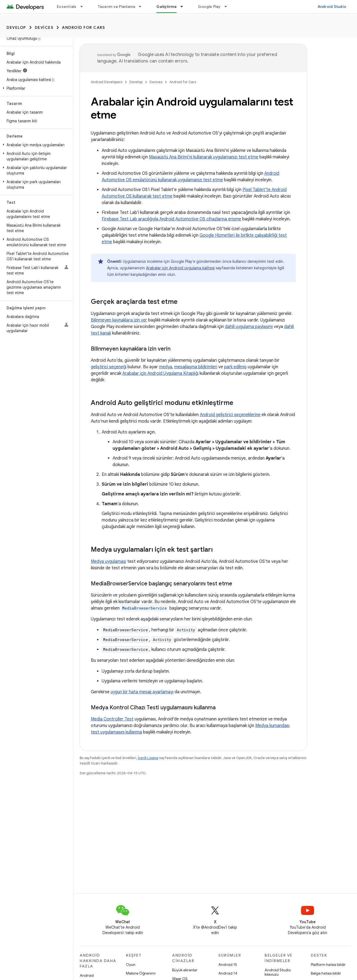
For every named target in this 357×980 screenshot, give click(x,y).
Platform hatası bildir (328, 965)
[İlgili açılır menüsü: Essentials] (84, 7)
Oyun (131, 965)
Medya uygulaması (108, 561)
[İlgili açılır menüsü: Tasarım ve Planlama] (142, 7)
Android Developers (107, 82)
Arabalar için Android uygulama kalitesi (180, 268)
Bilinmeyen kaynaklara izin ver (119, 320)
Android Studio (332, 7)
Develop (16, 27)
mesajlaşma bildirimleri (196, 367)
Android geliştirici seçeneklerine (230, 415)
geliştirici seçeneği (109, 367)
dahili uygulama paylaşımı (249, 327)
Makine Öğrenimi (141, 973)
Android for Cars (83, 27)
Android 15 (228, 965)
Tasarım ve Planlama (117, 7)
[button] (35, 88)
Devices (44, 27)
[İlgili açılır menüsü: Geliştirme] (184, 7)
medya (166, 367)
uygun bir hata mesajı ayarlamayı (142, 692)
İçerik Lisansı (148, 758)
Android (87, 975)
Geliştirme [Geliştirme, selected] (167, 7)
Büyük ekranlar (185, 970)
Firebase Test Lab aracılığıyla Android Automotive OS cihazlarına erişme (171, 219)
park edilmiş (235, 367)
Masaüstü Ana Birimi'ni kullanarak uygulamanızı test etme (204, 157)
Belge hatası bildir (326, 973)
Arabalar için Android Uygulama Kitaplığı (160, 373)
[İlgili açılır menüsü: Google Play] (228, 7)
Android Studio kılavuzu (278, 972)
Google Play (209, 7)
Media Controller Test (112, 719)
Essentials (67, 7)
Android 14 (228, 973)
